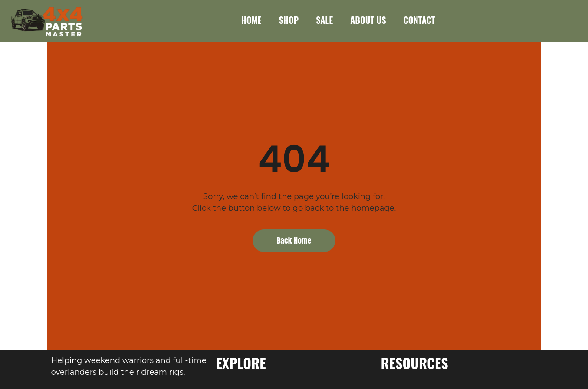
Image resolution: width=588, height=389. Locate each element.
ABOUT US (368, 20)
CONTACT (419, 20)
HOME (251, 20)
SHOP (289, 20)
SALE (324, 20)
